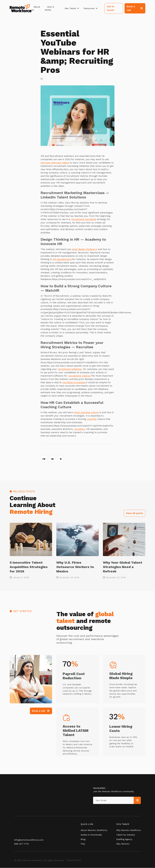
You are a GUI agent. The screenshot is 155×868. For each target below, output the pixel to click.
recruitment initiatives (70, 369)
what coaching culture (86, 412)
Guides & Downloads (91, 835)
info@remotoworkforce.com (29, 840)
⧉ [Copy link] (61, 459)
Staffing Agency (124, 839)
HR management (62, 259)
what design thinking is (84, 249)
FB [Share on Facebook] (44, 459)
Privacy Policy (74, 860)
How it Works (49, 8)
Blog (83, 839)
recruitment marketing (84, 219)
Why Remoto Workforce (129, 830)
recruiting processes (74, 382)
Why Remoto (123, 844)
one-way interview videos (55, 163)
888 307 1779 (21, 844)
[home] (21, 8)
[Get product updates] (113, 800)
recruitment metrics (79, 376)
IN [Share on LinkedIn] (52, 459)
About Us (36, 8)
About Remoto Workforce (94, 830)
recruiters (79, 429)
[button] (72, 8)
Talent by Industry (126, 835)
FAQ (83, 844)
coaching (92, 419)
